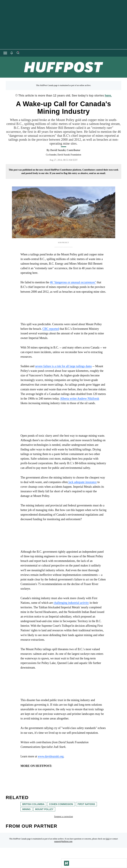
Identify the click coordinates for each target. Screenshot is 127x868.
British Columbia (33, 804)
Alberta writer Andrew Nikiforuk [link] (80, 399)
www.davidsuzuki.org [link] (51, 756)
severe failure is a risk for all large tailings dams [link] (63, 366)
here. (108, 96)
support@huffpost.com (63, 841)
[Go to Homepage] (67, 863)
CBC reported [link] (51, 329)
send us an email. (97, 173)
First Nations (86, 804)
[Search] (18, 53)
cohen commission (61, 804)
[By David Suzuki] (65, 150)
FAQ (108, 839)
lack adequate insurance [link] (82, 482)
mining (26, 809)
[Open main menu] (5, 53)
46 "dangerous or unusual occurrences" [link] (73, 282)
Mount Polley (44, 809)
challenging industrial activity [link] (71, 603)
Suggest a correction (63, 817)
